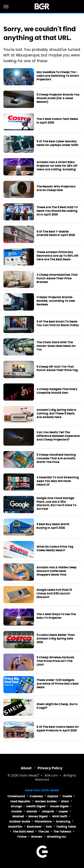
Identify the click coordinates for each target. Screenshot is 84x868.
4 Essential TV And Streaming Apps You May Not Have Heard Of (58, 481)
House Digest (59, 806)
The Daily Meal (23, 832)
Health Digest (36, 806)
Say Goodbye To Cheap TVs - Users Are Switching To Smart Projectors (58, 76)
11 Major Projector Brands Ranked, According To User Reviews (56, 301)
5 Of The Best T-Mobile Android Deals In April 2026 (56, 234)
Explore (53, 796)
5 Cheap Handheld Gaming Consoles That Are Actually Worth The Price (56, 458)
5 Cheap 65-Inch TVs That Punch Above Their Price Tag (57, 369)
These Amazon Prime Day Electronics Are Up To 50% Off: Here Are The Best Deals (58, 256)
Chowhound (16, 796)
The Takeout (62, 832)
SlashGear (34, 827)
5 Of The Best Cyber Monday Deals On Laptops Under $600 (57, 143)
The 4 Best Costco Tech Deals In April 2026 (57, 121)
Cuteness (36, 796)
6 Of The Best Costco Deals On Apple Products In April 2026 (58, 729)
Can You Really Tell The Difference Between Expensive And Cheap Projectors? (58, 436)
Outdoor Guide (20, 822)
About (26, 768)
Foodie (67, 796)
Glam (65, 801)
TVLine (22, 837)
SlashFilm (15, 827)
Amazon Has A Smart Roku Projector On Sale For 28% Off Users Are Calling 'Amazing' (57, 166)
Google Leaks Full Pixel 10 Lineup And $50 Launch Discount (54, 594)
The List (44, 832)
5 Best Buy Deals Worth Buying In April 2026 (53, 526)
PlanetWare (43, 822)
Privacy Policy (50, 768)
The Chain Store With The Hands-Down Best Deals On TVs (56, 346)
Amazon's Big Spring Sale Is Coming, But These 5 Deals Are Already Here (56, 414)
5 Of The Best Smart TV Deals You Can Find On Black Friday (58, 323)
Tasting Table (66, 827)
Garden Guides (46, 801)
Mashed (18, 816)
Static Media (29, 776)
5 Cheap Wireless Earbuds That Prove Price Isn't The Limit (55, 661)
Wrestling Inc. (57, 837)
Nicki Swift (60, 816)
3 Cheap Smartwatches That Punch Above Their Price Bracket (57, 279)
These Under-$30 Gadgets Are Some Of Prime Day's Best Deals (58, 684)
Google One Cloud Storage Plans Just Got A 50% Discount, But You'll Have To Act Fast (56, 504)
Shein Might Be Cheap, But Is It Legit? (57, 706)
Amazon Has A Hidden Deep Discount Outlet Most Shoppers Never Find (57, 571)
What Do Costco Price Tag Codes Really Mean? (55, 549)
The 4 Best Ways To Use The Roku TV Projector (56, 616)
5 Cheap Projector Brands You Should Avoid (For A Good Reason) (58, 98)
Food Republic (21, 801)
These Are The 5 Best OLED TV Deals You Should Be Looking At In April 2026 (57, 211)
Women (37, 837)
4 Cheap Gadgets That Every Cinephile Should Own (57, 391)
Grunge (16, 806)
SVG (49, 827)
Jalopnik (48, 811)
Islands (32, 811)
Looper (63, 811)
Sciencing (63, 822)
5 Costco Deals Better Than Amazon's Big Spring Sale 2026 (56, 639)
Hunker (17, 811)
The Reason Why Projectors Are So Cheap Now (56, 188)
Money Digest (38, 816)
